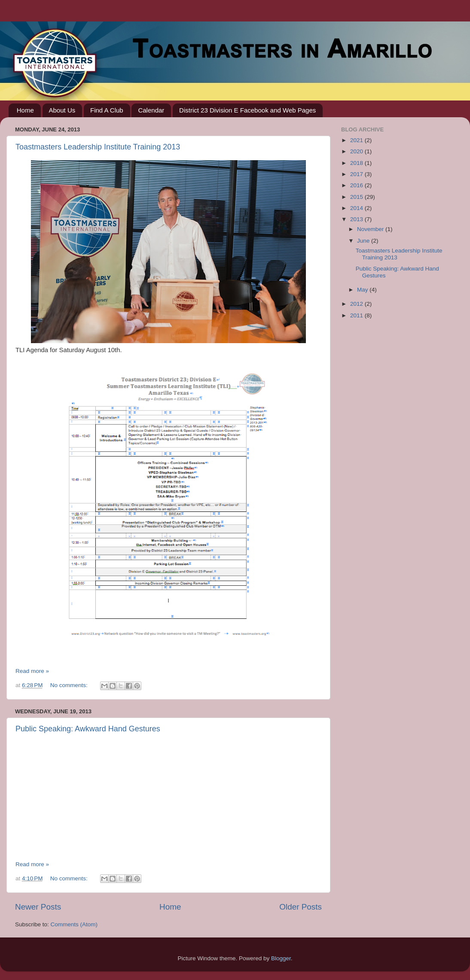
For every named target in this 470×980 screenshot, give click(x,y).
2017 (357, 174)
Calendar (151, 110)
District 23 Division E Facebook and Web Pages (247, 110)
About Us (62, 110)
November (371, 229)
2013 (357, 219)
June (364, 241)
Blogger (281, 958)
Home (25, 110)
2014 (357, 208)
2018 (357, 163)
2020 (357, 151)
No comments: (70, 685)
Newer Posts (38, 907)
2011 (357, 315)
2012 (357, 304)
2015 (357, 197)
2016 (357, 185)
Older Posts (301, 907)
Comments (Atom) (74, 924)
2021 (357, 140)
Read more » (32, 671)
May (363, 290)
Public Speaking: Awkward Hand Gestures (88, 729)
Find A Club (107, 110)
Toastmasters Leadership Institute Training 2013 (98, 147)
